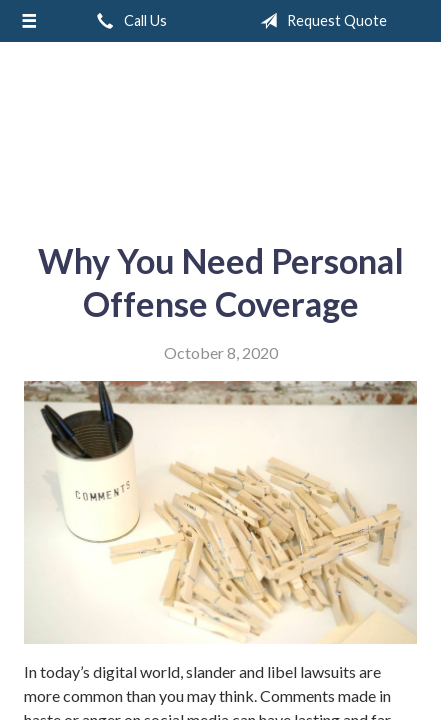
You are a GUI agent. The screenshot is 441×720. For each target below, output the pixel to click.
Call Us (128, 21)
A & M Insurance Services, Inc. (221, 134)
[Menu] (29, 21)
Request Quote (319, 21)
